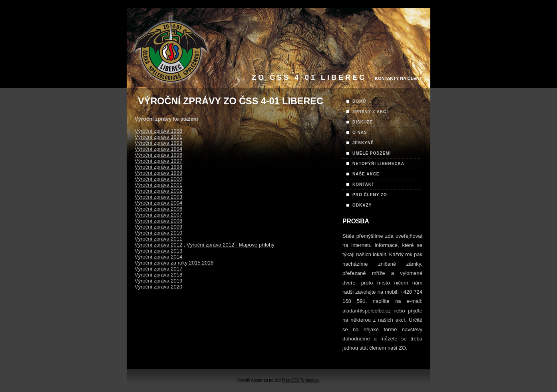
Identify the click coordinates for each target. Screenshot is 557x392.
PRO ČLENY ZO (370, 195)
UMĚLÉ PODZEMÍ (372, 153)
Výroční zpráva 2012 (158, 245)
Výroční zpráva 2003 (158, 197)
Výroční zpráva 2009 (158, 227)
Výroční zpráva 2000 (158, 179)
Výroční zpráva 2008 (158, 221)
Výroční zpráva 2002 (158, 191)
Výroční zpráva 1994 (158, 149)
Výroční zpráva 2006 (158, 209)
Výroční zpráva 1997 (158, 161)
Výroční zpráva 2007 (158, 215)
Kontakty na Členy (399, 78)
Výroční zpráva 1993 (158, 143)
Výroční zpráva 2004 (158, 203)
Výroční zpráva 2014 (158, 257)
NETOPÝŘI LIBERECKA (378, 164)
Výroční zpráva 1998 (158, 167)
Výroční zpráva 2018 (158, 275)
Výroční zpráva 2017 (158, 269)
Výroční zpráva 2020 (158, 287)
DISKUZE (363, 122)
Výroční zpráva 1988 (158, 131)
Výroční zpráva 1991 (158, 137)
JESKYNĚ (363, 143)
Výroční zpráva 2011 (158, 239)
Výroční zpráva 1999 (158, 173)
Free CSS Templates (300, 380)
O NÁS (360, 132)
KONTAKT (363, 184)
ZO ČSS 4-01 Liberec (309, 78)
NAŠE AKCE (366, 174)
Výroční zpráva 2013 (158, 251)
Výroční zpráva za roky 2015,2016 (174, 263)
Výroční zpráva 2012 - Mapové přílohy (231, 245)
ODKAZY (362, 205)
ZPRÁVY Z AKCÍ (370, 112)
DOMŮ (359, 101)
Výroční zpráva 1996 (158, 155)
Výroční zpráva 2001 (158, 185)
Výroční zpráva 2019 (158, 281)
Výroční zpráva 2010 (158, 233)
